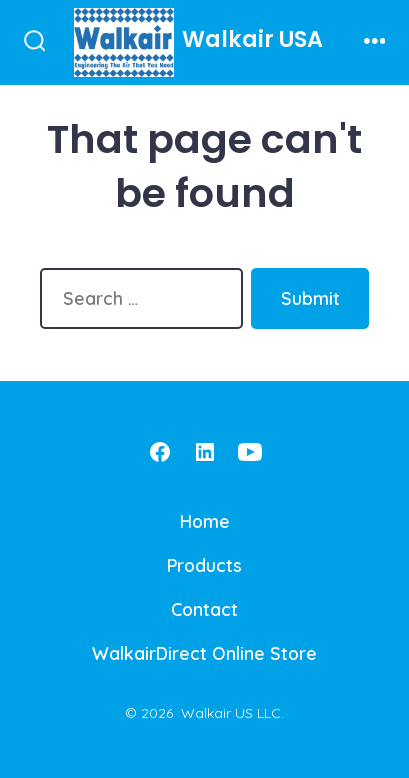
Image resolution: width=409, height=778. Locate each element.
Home (205, 521)
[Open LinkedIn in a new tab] (205, 452)
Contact (204, 609)
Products (204, 565)
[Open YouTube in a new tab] (250, 452)
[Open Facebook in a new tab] (160, 452)
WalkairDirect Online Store (204, 653)
